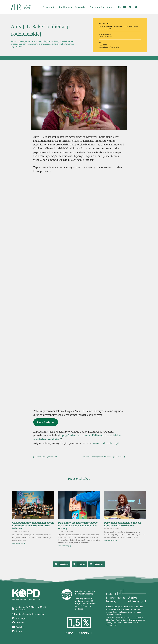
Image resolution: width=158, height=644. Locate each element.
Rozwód (108, 29)
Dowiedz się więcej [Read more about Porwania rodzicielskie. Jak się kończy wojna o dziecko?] (110, 540)
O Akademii (97, 7)
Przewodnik (50, 7)
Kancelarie (81, 7)
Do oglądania (127, 26)
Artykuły (110, 37)
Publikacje (66, 7)
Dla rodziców (118, 26)
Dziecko (135, 26)
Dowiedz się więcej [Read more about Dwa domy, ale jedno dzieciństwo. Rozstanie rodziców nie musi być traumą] (64, 546)
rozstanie (102, 29)
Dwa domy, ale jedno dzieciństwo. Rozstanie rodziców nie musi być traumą (78, 526)
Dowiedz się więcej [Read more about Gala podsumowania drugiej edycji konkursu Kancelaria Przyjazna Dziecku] (18, 543)
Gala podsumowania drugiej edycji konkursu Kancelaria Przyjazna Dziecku (33, 526)
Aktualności (102, 37)
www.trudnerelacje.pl (106, 443)
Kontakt (111, 7)
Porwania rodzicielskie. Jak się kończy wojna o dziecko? (123, 524)
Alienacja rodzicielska (106, 26)
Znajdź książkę (46, 422)
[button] (136, 7)
